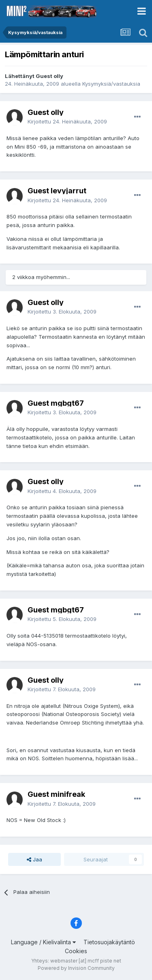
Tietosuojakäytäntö (109, 942)
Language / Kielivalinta (43, 942)
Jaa (34, 859)
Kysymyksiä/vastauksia (111, 84)
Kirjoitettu (67, 121)
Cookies (76, 951)
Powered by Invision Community (76, 968)
